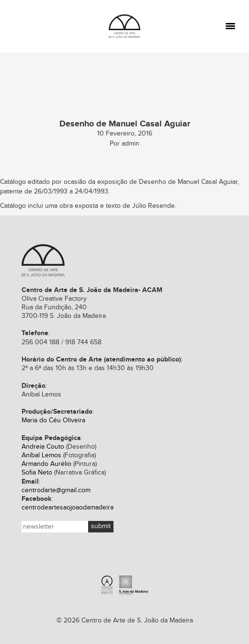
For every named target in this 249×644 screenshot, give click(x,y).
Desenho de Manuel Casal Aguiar (188, 182)
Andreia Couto (43, 447)
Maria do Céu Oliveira (53, 420)
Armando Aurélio (46, 464)
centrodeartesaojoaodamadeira (68, 508)
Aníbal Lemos (41, 455)
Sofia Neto (37, 473)
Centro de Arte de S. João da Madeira (43, 260)
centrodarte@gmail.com (56, 490)
